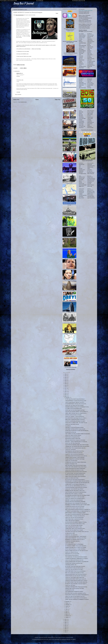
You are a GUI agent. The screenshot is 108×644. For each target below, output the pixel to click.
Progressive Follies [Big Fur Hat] (71, 464)
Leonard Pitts (90, 121)
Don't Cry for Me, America (69, 215)
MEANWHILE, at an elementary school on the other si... (75, 539)
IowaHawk (81, 120)
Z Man (88, 68)
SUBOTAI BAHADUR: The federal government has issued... (76, 401)
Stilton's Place (81, 125)
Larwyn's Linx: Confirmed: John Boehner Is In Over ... (75, 470)
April (66, 612)
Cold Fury (81, 182)
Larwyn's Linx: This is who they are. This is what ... (74, 569)
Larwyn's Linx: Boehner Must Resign (72, 478)
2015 (66, 392)
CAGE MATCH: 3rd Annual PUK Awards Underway (74, 427)
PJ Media (81, 61)
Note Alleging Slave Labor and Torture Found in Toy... (75, 451)
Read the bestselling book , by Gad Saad (70, 38)
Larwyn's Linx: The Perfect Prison (71, 461)
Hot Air (80, 55)
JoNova (89, 168)
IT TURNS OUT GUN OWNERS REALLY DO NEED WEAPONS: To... (78, 511)
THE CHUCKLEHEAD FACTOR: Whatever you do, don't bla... (76, 456)
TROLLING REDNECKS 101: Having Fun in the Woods (75, 440)
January (67, 617)
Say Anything (90, 57)
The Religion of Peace (83, 174)
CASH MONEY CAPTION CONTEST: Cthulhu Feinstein (75, 429)
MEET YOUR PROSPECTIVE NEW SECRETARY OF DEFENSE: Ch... (78, 510)
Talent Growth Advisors (91, 198)
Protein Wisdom (90, 55)
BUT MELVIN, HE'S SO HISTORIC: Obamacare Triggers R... (76, 584)
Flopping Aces (90, 39)
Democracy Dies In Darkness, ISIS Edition (69, 151)
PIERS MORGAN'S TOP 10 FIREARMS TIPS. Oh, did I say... (76, 503)
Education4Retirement (91, 193)
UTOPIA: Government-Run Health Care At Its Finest (75, 475)
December (67, 398)
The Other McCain (90, 64)
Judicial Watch (81, 82)
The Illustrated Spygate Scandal (84, 12)
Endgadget (81, 194)
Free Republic (81, 50)
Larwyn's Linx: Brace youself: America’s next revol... (75, 560)
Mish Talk (89, 86)
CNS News (81, 42)
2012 (66, 396)
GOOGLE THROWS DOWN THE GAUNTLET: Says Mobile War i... (77, 562)
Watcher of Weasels (91, 185)
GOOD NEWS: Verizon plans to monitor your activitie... (75, 497)
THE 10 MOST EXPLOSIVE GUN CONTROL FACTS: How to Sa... (77, 532)
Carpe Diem (89, 81)
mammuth (64, 637)
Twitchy (80, 86)
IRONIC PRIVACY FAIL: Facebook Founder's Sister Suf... (76, 448)
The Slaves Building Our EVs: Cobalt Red (70, 49)
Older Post (58, 100)
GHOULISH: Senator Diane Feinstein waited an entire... (75, 524)
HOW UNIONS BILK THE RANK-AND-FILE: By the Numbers (76, 557)
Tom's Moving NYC (90, 195)
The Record (81, 172)
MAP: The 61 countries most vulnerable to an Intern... (75, 573)
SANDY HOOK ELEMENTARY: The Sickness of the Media (76, 538)
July (66, 608)
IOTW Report (90, 43)
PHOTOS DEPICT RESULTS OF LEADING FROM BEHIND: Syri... (77, 595)
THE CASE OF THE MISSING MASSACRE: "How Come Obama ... (77, 514)
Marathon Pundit (90, 177)
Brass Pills (81, 80)
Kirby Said (89, 46)
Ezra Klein (89, 116)
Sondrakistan (90, 182)
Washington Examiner (83, 66)
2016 (66, 390)
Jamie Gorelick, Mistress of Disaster (69, 333)
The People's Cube (82, 126)
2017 (66, 388)
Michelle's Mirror (82, 122)
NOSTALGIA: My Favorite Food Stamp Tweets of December (76, 472)
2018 (66, 387)
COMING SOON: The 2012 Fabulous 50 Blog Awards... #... (76, 484)
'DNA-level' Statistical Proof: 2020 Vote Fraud (69, 87)
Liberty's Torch (90, 48)
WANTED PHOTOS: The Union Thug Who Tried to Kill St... (76, 576)
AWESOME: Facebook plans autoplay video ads (74, 500)
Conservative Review (82, 43)
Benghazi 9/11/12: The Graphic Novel (85, 21)
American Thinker (82, 38)
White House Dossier (82, 88)
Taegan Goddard (90, 113)
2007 (66, 626)
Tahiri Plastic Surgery (91, 197)
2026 (66, 374)
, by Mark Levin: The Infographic (69, 140)
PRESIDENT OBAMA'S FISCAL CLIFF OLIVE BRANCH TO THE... (77, 407)
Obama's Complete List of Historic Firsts (85, 24)
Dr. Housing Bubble (91, 84)
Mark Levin (81, 59)
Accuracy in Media (90, 112)
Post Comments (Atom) (22, 102)
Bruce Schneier (81, 198)
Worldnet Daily (90, 66)
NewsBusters (90, 126)
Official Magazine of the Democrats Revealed (69, 301)
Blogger (72, 637)
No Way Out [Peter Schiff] (70, 533)
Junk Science (90, 170)
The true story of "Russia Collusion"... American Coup (70, 25)
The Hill (80, 65)
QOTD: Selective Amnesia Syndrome (72, 555)
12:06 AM (18, 92)
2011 (66, 619)
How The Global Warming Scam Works (69, 226)
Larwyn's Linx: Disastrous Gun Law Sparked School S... (75, 498)
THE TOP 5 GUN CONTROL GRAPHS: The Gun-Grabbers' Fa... (77, 412)
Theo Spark (89, 184)
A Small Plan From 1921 (70, 590)
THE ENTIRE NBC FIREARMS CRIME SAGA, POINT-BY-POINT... (77, 445)
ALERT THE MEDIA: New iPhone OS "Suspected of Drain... (76, 492)
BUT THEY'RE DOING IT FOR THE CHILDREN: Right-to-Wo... (77, 582)
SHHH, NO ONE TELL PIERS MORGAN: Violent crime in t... (76, 486)
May (66, 611)
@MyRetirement (90, 194)
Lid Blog (89, 50)
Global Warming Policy (91, 166)
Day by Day (81, 115)
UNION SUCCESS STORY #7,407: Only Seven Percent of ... (76, 574)
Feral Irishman (81, 117)
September (68, 605)
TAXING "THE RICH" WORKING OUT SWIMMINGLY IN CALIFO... (77, 599)
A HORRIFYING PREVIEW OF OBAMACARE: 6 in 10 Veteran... (77, 558)
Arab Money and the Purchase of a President (73, 415)
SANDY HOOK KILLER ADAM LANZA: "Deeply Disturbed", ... (76, 536)
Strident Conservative (91, 59)
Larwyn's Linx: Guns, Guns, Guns (71, 535)
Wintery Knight (90, 186)
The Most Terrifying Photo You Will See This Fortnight (75, 459)
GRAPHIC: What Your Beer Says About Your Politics (75, 588)
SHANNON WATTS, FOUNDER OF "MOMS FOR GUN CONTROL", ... (78, 481)
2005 (66, 629)
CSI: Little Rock (68, 426)
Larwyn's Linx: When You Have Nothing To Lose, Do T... (75, 596)
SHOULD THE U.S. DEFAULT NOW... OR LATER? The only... (76, 423)
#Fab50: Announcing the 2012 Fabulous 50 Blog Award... (75, 468)
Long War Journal (82, 170)
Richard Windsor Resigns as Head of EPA (73, 438)
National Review (82, 60)
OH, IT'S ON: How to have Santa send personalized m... (75, 480)
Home (37, 100)
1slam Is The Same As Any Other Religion (69, 194)
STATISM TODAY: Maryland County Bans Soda (74, 563)
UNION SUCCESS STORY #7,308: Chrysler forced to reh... (76, 579)
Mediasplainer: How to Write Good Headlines (69, 119)
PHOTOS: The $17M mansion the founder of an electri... (75, 421)
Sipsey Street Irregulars (91, 180)
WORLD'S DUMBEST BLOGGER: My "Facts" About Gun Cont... (77, 551)
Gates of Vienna (90, 40)
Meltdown (69, 312)
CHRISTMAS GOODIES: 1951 (71, 565)
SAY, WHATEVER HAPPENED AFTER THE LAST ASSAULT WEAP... (78, 495)
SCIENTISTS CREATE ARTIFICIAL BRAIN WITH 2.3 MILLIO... (77, 581)
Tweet (57, 13)
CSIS (80, 166)
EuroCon (80, 48)
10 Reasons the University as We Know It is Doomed (75, 506)
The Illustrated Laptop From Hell (79, 1)
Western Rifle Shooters (91, 65)
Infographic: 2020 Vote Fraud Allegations (69, 237)
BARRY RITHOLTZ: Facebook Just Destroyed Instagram (75, 513)
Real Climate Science (91, 172)
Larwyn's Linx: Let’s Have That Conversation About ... (75, 517)
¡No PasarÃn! (81, 180)
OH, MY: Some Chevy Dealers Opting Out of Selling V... (75, 399)
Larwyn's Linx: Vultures (69, 543)
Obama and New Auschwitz (83, 17)
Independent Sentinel (91, 42)
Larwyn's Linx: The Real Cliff (70, 450)
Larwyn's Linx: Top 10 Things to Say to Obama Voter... (75, 577)
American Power (82, 178)
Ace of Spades (81, 34)
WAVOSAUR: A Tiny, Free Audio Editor (72, 554)
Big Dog (80, 181)
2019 (66, 385)
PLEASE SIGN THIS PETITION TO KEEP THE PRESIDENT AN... (77, 431)
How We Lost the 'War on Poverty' (84, 27)
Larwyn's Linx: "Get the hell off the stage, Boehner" (74, 489)
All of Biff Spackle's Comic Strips (71, 367)
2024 (66, 377)
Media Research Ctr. (91, 122)
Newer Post (16, 100)
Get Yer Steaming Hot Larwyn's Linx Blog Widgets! (74, 544)
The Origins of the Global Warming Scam (85, 18)
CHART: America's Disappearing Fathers (73, 437)
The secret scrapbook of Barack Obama (69, 322)
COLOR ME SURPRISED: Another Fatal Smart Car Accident (76, 487)
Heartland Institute (90, 167)
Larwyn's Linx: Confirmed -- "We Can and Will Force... (75, 416)
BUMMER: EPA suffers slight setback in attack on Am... (75, 491)
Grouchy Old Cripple (82, 118)
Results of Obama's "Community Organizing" (69, 248)
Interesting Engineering (83, 195)
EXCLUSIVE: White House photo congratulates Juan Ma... (76, 593)
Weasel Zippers (82, 68)
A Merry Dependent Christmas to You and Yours (74, 453)
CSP (80, 167)
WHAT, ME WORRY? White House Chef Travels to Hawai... (76, 465)
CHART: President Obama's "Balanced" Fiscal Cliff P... (75, 402)
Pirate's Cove (90, 53)
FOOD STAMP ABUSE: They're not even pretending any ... (76, 571)
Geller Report (81, 53)
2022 (66, 380)
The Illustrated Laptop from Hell (84, 13)
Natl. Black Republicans (91, 178)
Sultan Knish (89, 60)
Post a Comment (18, 94)
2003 (66, 632)
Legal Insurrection (90, 47)
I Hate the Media (90, 118)
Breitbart (80, 40)
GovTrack (81, 81)
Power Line (81, 63)
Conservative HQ (90, 36)
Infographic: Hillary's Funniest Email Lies (69, 269)
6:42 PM (18, 76)
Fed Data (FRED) (90, 85)
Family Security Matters (83, 185)
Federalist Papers (90, 117)
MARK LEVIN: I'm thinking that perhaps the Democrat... (75, 419)
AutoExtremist (81, 190)
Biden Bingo (69, 205)
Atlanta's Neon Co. (90, 190)
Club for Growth (90, 82)
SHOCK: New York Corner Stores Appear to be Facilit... (75, 410)
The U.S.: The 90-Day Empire (84, 19)
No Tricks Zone (90, 171)
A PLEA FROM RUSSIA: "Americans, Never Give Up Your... (76, 404)
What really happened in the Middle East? (69, 98)
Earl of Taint (81, 116)
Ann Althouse (90, 34)
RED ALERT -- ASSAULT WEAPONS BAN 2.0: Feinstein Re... (76, 442)
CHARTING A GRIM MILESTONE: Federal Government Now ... (77, 587)
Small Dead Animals (91, 181)
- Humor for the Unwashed (86, 32)
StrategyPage (81, 171)
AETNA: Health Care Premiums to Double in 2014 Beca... (76, 549)
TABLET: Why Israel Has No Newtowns (72, 521)
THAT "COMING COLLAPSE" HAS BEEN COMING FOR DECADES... (78, 434)
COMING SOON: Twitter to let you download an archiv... (75, 528)
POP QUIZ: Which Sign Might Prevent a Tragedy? (74, 530)
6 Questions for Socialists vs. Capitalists (69, 130)
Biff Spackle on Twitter (91, 191)
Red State (89, 56)
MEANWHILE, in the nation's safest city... (73, 541)
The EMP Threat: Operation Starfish (69, 344)
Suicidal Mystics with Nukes (69, 355)
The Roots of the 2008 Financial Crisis (69, 173)
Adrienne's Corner (82, 177)
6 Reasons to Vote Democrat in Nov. (69, 76)
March (67, 614)
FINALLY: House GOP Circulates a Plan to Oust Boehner (75, 476)
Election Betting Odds (82, 46)
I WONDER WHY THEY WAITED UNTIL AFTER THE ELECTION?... (77, 446)
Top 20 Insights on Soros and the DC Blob (9, 1)
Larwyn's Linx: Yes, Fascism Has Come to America (74, 405)
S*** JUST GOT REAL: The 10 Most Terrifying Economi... (75, 473)
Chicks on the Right (91, 35)
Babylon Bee (81, 112)
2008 (66, 624)
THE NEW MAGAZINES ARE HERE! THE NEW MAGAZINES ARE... (78, 483)
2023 (66, 379)
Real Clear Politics (90, 128)
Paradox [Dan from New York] (71, 432)
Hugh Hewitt (81, 56)
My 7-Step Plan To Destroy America (69, 290)
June (67, 609)
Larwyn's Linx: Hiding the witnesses (72, 552)
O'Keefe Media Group (82, 84)
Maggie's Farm (81, 186)
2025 (66, 376)
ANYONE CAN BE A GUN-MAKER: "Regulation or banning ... (76, 522)
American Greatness (82, 35)
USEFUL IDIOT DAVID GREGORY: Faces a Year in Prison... (76, 467)
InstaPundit (81, 57)
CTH (80, 44)
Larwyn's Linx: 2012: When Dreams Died (73, 443)
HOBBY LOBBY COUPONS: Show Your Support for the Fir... (76, 413)
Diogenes (81, 113)
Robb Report (81, 197)
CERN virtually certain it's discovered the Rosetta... (74, 519)
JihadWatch (89, 120)
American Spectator (82, 36)
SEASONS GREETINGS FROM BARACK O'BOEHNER (75, 502)
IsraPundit (81, 168)
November (67, 601)
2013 (66, 395)
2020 (66, 384)
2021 (66, 382)
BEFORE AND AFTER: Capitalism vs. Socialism (74, 494)
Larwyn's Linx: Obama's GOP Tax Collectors (73, 435)
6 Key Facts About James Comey (69, 280)
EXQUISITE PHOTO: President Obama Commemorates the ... (76, 598)
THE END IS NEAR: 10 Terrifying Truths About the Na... (75, 516)
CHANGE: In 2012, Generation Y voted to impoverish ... (75, 457)
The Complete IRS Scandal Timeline (85, 25)
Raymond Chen (82, 191)
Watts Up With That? (91, 174)
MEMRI (89, 125)
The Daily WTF (81, 193)
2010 (66, 621)
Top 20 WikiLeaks (40, 1)
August (67, 606)
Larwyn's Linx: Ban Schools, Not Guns (72, 424)
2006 (66, 627)
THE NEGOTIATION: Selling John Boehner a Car (74, 568)
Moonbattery (89, 51)
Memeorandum (90, 124)
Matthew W (19, 73)
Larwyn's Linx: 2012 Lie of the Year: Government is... (75, 454)
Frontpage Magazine (82, 51)
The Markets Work (90, 63)
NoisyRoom (89, 52)
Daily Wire (89, 38)
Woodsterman (81, 128)
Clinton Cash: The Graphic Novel (69, 258)
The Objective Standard (91, 61)
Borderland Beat (82, 164)
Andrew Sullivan (90, 115)
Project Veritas (81, 85)
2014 (66, 393)
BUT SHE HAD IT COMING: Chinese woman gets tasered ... (76, 546)
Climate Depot (90, 164)
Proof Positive (81, 124)
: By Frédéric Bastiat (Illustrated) (69, 108)
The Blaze (81, 39)
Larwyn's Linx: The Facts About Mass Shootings (74, 525)
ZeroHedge (89, 88)
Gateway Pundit (82, 52)
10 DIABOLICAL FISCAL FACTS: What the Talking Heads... (76, 462)
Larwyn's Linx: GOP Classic (70, 585)
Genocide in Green (69, 183)
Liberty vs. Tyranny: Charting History (85, 15)
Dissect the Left (81, 184)
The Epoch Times (82, 47)
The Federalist (81, 64)
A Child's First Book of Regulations (84, 28)
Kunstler (89, 44)
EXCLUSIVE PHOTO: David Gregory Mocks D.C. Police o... (76, 418)
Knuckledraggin (82, 121)
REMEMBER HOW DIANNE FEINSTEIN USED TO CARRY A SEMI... (78, 505)
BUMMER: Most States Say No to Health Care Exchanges (76, 547)
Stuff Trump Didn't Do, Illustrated (69, 162)
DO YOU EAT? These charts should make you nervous (75, 566)
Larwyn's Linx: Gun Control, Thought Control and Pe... (75, 508)
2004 (66, 630)
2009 (66, 622)
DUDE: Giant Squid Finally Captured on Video (73, 527)
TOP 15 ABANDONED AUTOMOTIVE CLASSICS (74, 592)
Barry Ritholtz (90, 80)
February (67, 616)
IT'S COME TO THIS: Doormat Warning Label (73, 408)
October (67, 603)
